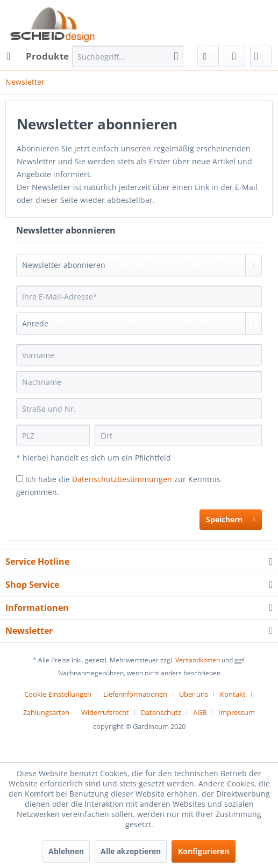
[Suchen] (176, 56)
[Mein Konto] (234, 56)
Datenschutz (161, 712)
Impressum (237, 712)
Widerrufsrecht (105, 712)
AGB (200, 712)
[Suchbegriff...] (128, 56)
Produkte (38, 55)
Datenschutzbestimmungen (122, 479)
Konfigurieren (204, 851)
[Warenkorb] (261, 56)
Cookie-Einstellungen (58, 694)
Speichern (231, 518)
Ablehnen (66, 851)
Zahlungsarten (46, 712)
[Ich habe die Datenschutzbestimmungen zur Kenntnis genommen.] (20, 479)
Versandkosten (198, 660)
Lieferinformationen (135, 694)
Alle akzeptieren (131, 851)
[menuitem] (37, 56)
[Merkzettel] (208, 56)
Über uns (194, 694)
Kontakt (233, 694)
